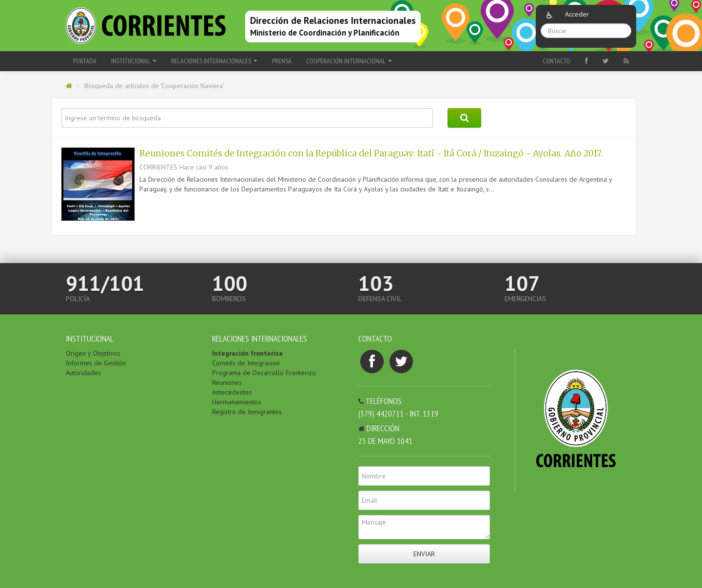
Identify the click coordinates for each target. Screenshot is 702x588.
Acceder (577, 14)
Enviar (424, 554)
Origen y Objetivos (93, 353)
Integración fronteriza (247, 353)
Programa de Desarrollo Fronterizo (264, 373)
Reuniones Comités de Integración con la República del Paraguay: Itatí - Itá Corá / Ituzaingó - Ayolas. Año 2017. (371, 153)
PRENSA (282, 61)
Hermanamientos (237, 402)
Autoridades (83, 373)
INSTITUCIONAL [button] (134, 61)
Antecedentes (232, 392)
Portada (85, 61)
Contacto (556, 61)
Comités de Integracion (246, 363)
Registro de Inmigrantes (247, 412)
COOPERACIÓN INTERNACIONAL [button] (349, 61)
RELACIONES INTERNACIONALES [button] (214, 61)
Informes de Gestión (96, 363)
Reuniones (227, 382)
